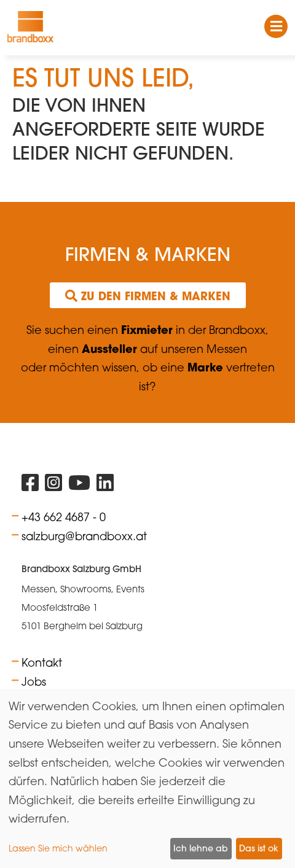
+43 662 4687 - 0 (64, 517)
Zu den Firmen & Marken (148, 296)
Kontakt (42, 662)
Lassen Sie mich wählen (58, 848)
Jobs (34, 681)
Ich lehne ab (201, 848)
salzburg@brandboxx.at (84, 536)
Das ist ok (259, 848)
